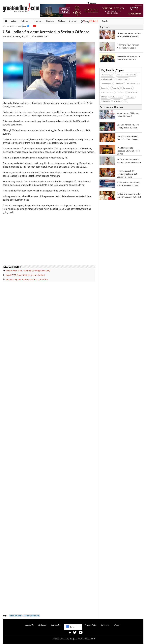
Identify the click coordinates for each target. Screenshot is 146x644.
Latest (14, 21)
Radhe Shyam (123, 79)
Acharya (117, 101)
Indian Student (16, 614)
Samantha (105, 88)
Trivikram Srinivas (108, 79)
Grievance (105, 623)
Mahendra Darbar (32, 614)
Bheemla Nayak (107, 75)
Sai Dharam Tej (133, 84)
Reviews (50, 21)
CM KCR (104, 97)
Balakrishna (132, 92)
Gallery (62, 21)
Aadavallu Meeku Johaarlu (126, 75)
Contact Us (56, 623)
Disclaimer (42, 623)
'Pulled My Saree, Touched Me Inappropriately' (28, 269)
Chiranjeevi (119, 84)
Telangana (130, 97)
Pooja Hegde (106, 101)
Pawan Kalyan (106, 84)
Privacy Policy (91, 623)
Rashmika (116, 88)
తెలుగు (105, 21)
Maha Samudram (107, 92)
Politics (26, 21)
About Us (29, 623)
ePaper (117, 623)
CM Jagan (121, 92)
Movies (38, 21)
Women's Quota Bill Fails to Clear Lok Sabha (27, 278)
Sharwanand (127, 88)
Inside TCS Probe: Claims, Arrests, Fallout (25, 273)
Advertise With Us (73, 623)
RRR (125, 101)
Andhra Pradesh (117, 97)
